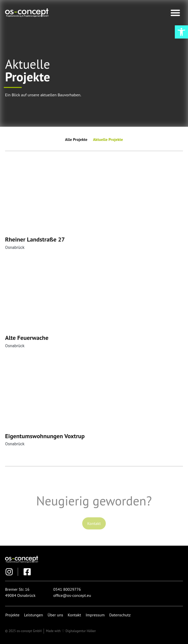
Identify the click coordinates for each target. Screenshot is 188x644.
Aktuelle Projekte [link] (108, 139)
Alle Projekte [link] (76, 139)
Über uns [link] (55, 615)
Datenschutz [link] (120, 615)
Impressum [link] (95, 615)
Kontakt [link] (74, 615)
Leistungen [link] (34, 615)
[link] (181, 32)
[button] (175, 13)
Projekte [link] (12, 615)
